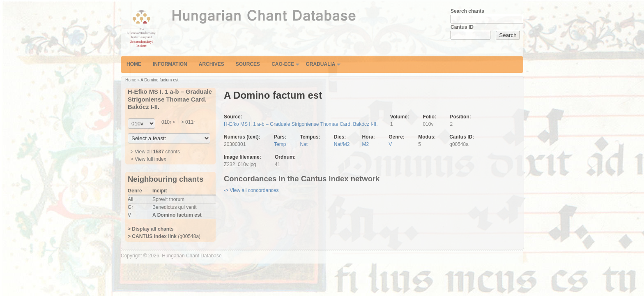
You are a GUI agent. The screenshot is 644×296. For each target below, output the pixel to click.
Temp (280, 144)
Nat (304, 144)
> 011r (187, 122)
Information (170, 64)
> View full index (148, 159)
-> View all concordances (251, 190)
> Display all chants (151, 229)
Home (134, 64)
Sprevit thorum (168, 199)
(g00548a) (164, 236)
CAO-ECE (283, 64)
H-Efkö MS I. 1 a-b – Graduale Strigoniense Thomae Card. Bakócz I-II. (301, 124)
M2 (366, 144)
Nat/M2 (342, 144)
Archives (212, 64)
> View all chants (155, 152)
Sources (248, 64)
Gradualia (320, 64)
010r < (168, 122)
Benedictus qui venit (174, 207)
